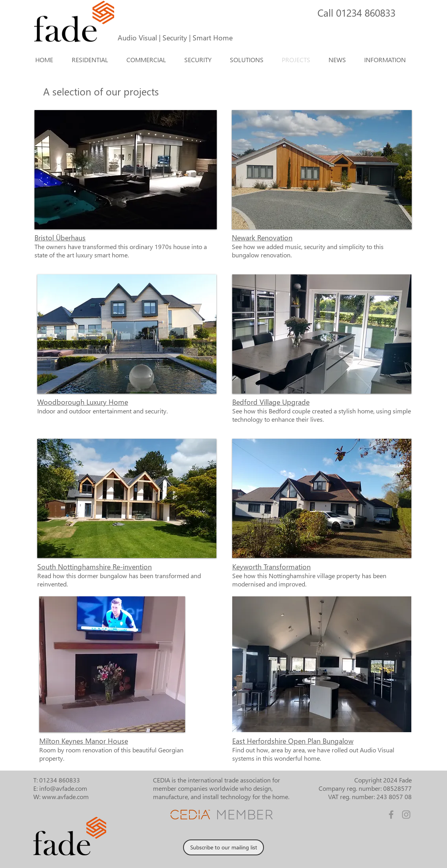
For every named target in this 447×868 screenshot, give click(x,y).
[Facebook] (391, 815)
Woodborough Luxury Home (83, 402)
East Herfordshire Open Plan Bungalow (293, 741)
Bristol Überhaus (60, 237)
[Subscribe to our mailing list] (223, 847)
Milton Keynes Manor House (84, 741)
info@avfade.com (63, 788)
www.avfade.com (65, 797)
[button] (250, 60)
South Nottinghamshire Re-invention (95, 566)
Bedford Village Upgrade (271, 402)
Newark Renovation (262, 237)
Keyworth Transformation (271, 566)
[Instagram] (406, 815)
